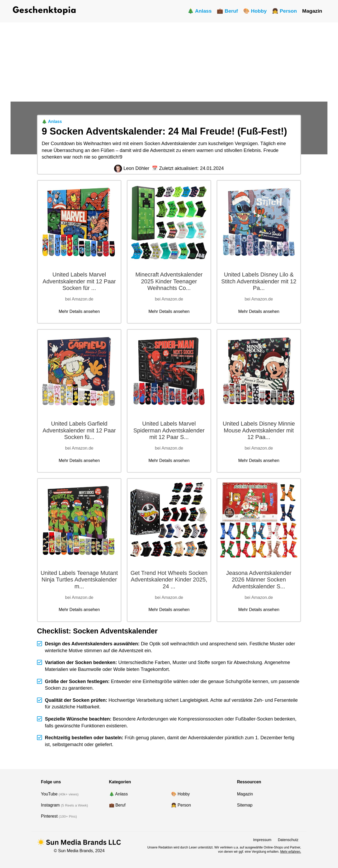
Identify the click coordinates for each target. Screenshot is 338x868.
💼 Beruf (227, 11)
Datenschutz (288, 840)
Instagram (50, 805)
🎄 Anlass (200, 11)
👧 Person (284, 11)
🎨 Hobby (255, 11)
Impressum (262, 840)
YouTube (49, 794)
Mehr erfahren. (291, 852)
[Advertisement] (169, 62)
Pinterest (49, 816)
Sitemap (245, 805)
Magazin (312, 11)
